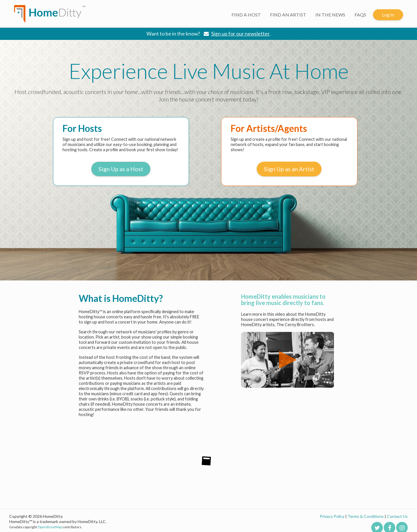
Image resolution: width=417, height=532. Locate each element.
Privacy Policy (332, 516)
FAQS (360, 15)
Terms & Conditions (366, 516)
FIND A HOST (246, 15)
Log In (388, 15)
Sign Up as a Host (121, 169)
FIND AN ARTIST (288, 15)
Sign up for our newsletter (240, 34)
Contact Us (397, 516)
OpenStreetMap (50, 527)
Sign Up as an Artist (289, 169)
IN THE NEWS (330, 15)
